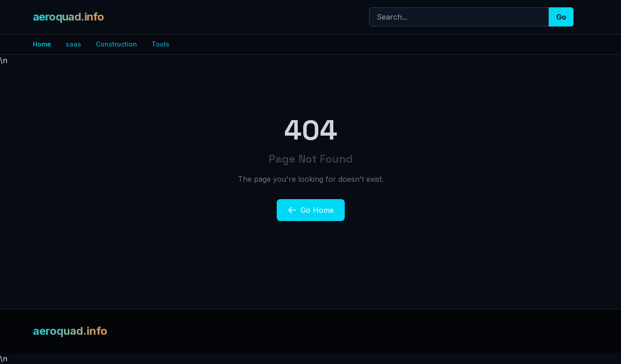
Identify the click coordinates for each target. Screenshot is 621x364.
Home (42, 44)
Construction (116, 44)
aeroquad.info (68, 17)
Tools (161, 44)
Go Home (311, 210)
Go (561, 17)
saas (74, 44)
